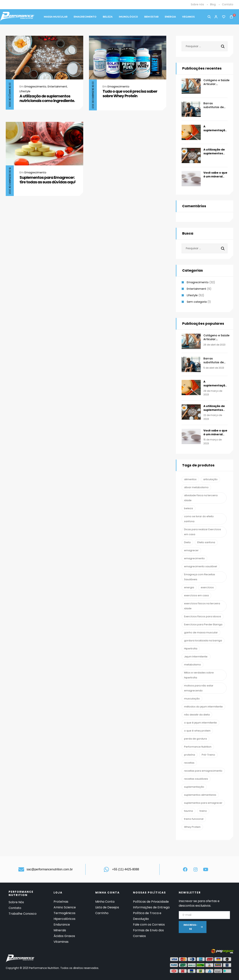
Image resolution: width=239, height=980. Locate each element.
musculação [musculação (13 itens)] (192, 699)
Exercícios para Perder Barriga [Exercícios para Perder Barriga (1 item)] (203, 624)
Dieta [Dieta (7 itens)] (187, 542)
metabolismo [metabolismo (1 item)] (193, 665)
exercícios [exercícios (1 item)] (207, 587)
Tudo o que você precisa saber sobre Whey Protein (130, 94)
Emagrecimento (35, 87)
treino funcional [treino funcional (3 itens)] (194, 819)
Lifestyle (25, 91)
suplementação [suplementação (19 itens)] (194, 787)
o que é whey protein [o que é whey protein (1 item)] (197, 731)
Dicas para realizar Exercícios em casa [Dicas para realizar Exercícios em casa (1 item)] (203, 532)
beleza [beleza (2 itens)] (188, 508)
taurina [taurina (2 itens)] (188, 811)
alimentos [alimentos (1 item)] (190, 479)
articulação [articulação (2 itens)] (210, 479)
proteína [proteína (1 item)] (190, 755)
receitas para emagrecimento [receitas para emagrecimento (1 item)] (203, 771)
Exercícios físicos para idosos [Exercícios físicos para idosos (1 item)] (203, 616)
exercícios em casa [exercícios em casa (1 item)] (196, 595)
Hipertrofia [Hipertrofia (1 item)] (191, 649)
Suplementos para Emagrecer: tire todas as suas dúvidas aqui (47, 180)
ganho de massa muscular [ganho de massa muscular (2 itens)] (201, 632)
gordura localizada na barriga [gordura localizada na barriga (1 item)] (203, 641)
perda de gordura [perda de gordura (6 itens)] (195, 739)
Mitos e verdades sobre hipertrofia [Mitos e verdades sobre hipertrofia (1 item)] (199, 675)
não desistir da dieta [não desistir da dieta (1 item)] (197, 715)
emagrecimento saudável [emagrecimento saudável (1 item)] (201, 566)
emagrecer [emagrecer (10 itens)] (191, 550)
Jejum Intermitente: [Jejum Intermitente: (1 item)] (196, 657)
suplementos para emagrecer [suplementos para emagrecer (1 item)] (203, 803)
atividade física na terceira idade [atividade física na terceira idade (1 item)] (201, 498)
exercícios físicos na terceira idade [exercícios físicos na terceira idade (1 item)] (202, 606)
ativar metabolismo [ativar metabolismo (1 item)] (196, 487)
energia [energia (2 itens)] (189, 587)
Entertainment (57, 87)
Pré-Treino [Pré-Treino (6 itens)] (208, 755)
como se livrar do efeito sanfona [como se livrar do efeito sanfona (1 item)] (199, 519)
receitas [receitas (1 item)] (189, 763)
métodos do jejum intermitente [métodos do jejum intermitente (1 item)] (203, 707)
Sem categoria (197, 302)
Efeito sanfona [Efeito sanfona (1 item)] (206, 542)
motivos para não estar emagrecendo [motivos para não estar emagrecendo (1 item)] (199, 688)
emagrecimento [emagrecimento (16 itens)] (194, 558)
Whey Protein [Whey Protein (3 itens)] (192, 827)
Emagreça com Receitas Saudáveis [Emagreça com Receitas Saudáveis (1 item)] (200, 577)
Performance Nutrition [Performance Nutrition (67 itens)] (198, 747)
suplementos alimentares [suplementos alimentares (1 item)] (200, 795)
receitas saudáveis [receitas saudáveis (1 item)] (196, 779)
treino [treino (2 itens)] (203, 811)
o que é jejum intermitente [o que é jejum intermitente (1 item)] (200, 723)
